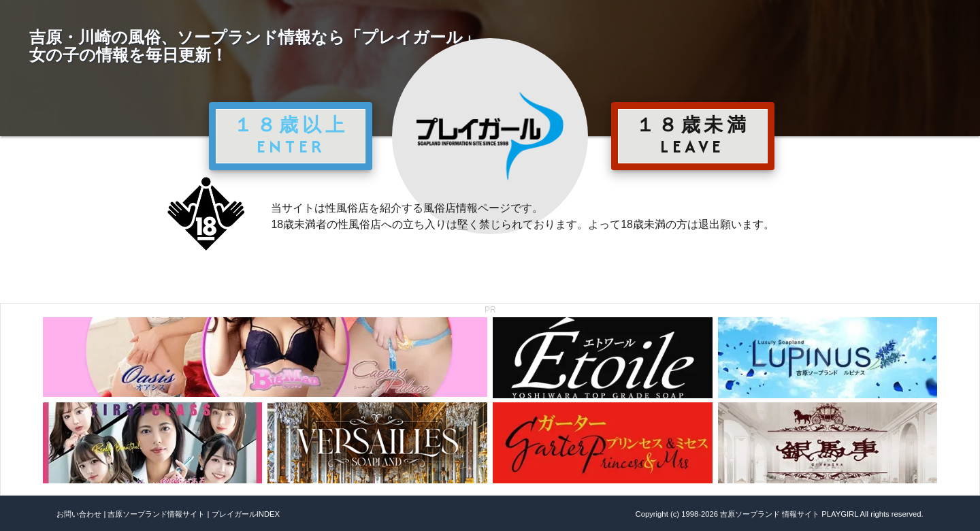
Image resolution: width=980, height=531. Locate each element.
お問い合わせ (79, 514)
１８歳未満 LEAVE (693, 135)
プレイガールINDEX (246, 514)
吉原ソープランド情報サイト (156, 514)
